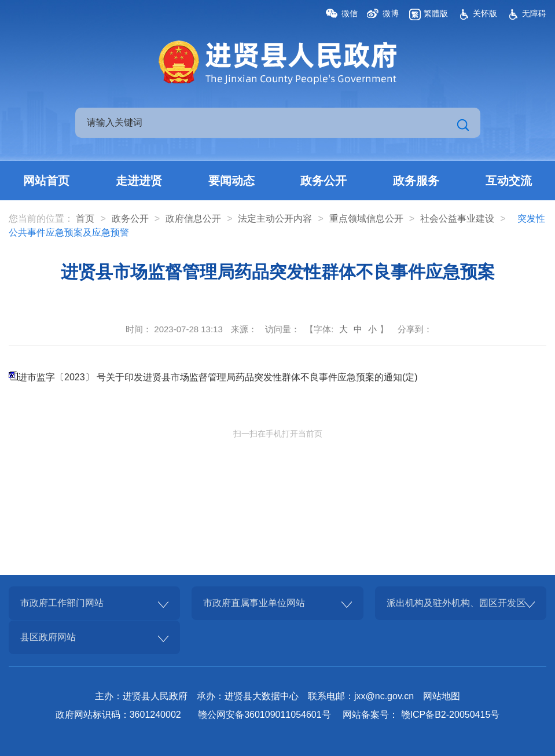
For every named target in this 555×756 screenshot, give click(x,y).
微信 (350, 13)
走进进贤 (139, 181)
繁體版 (436, 13)
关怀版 (485, 13)
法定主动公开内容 (275, 219)
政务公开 (324, 181)
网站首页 (46, 181)
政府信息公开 (193, 219)
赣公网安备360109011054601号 (264, 715)
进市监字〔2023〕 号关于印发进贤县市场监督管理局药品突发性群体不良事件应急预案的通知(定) (218, 377)
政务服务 (416, 181)
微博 (391, 13)
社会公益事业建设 (457, 219)
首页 (85, 219)
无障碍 (534, 13)
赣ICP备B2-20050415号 (451, 715)
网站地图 (442, 696)
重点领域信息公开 (366, 219)
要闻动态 (231, 181)
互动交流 (509, 181)
